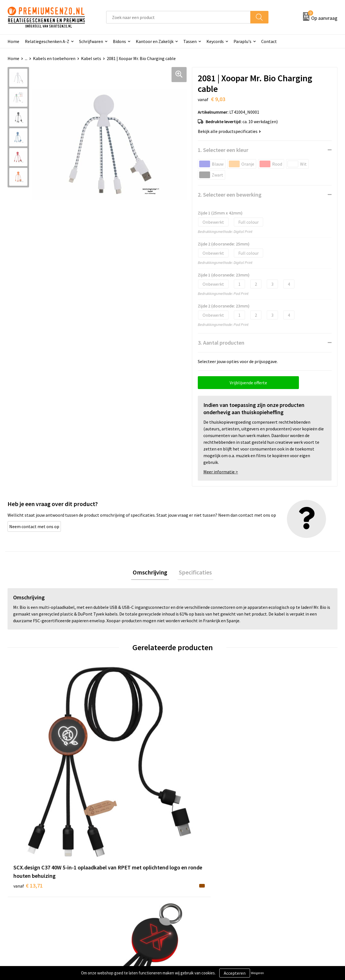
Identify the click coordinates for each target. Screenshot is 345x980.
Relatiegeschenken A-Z (47, 41)
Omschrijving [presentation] (152, 573)
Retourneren (192, 900)
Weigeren (257, 973)
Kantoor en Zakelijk (155, 41)
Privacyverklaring (278, 883)
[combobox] (178, 17)
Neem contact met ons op (34, 526)
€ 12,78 (193, 766)
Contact (269, 41)
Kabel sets (91, 58)
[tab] (152, 573)
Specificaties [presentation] (194, 573)
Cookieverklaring (278, 874)
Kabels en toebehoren (54, 58)
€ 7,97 (109, 766)
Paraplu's (242, 41)
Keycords (215, 41)
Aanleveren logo (195, 874)
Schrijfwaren (91, 41)
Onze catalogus (113, 874)
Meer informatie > (221, 472)
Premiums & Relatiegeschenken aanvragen (128, 896)
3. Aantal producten (221, 343)
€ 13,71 (28, 783)
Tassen (190, 41)
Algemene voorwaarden (284, 866)
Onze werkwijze (194, 883)
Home (13, 41)
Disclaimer (271, 891)
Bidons (119, 41)
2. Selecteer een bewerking (230, 195)
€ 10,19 (276, 766)
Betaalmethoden (196, 891)
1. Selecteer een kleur (223, 150)
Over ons (106, 866)
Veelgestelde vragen (117, 883)
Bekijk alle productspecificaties (229, 131)
